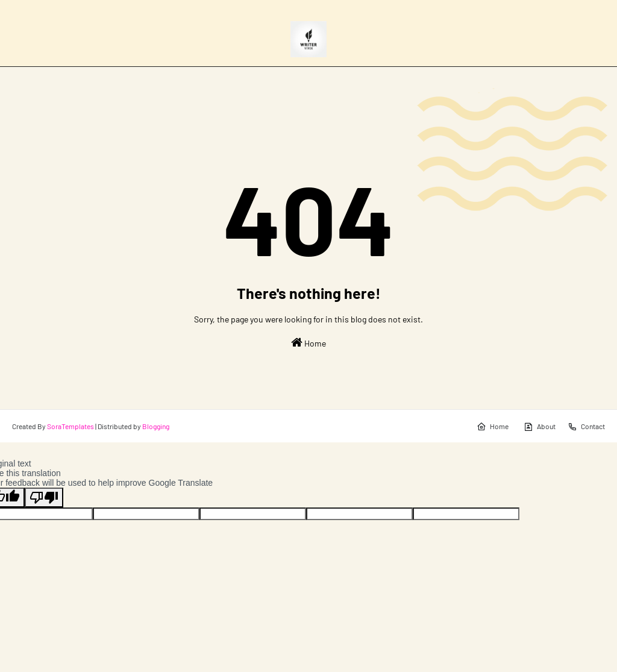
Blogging (156, 426)
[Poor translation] (44, 498)
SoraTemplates (70, 426)
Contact (586, 427)
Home (308, 342)
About (540, 427)
